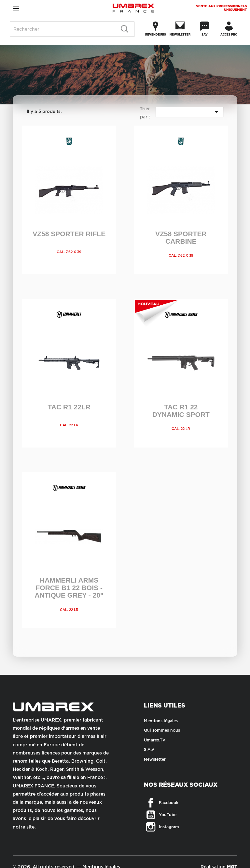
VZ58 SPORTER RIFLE (69, 234)
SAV (205, 35)
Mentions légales (161, 721)
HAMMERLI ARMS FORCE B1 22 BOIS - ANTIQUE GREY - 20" (69, 588)
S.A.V (149, 749)
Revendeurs (156, 35)
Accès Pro (229, 35)
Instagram (152, 826)
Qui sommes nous (162, 730)
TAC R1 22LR (69, 407)
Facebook (152, 802)
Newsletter (180, 35)
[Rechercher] (72, 29)
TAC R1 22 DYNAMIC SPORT (181, 411)
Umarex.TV (155, 740)
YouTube (152, 814)
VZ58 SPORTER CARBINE (181, 237)
